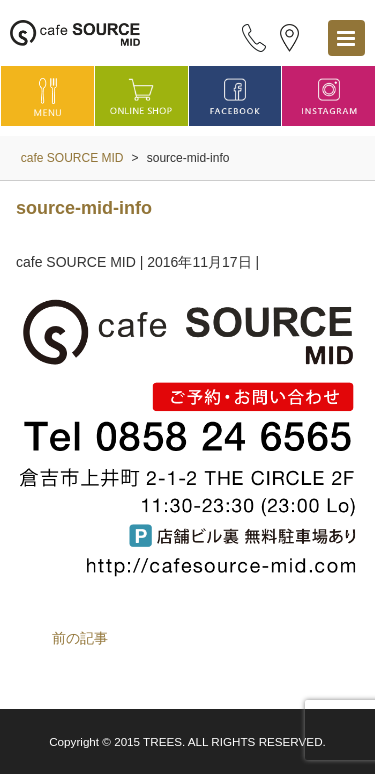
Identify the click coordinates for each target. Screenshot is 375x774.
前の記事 (80, 638)
